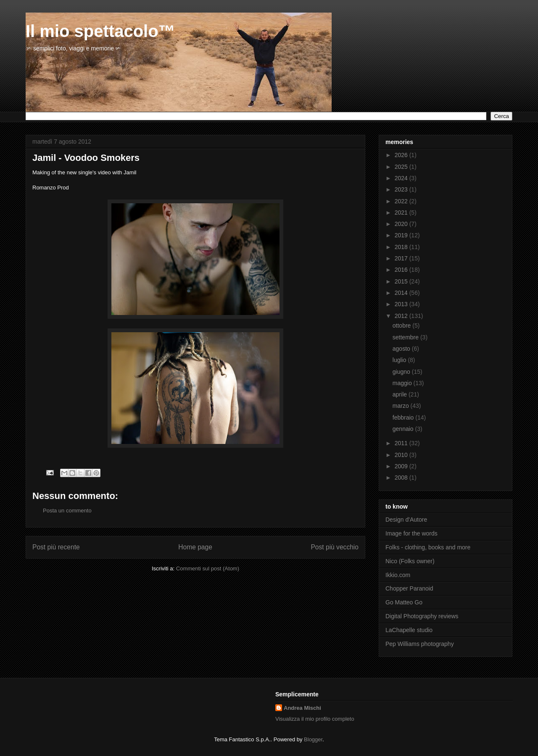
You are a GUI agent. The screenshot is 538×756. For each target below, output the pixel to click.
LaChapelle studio (409, 630)
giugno (402, 372)
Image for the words (411, 533)
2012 (402, 316)
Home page (195, 547)
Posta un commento (67, 511)
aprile (401, 394)
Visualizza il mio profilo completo (315, 719)
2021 (402, 213)
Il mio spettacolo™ (100, 31)
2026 (402, 155)
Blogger (313, 739)
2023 (402, 189)
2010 (402, 455)
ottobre (402, 325)
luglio (400, 360)
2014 (402, 293)
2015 (402, 281)
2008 (402, 478)
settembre (406, 337)
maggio (403, 383)
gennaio (404, 429)
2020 (402, 224)
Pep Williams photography (420, 644)
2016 (402, 270)
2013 (402, 304)
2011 (402, 443)
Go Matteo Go (404, 602)
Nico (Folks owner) (410, 561)
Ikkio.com (398, 575)
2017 (402, 258)
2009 (402, 466)
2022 (402, 201)
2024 (402, 178)
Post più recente (56, 547)
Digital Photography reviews (422, 616)
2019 (402, 235)
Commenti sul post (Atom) (208, 568)
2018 (402, 247)
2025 (402, 167)
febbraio (404, 417)
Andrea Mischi (302, 708)
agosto (402, 349)
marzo (402, 406)
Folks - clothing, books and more (428, 547)
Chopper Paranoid (409, 588)
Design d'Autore (406, 520)
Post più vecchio (335, 547)
